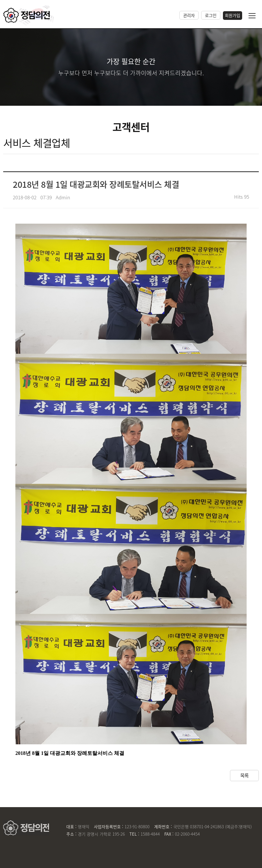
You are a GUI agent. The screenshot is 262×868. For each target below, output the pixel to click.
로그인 (211, 15)
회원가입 (233, 15)
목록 (245, 775)
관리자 (189, 15)
